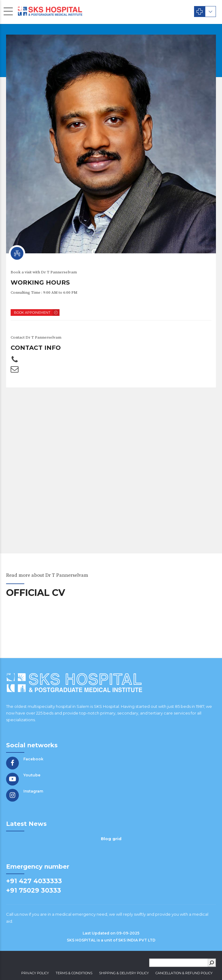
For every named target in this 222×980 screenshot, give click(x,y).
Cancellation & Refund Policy (184, 973)
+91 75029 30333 (34, 890)
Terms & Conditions (74, 973)
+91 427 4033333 (34, 881)
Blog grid (111, 839)
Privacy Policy (35, 973)
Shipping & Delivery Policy (124, 973)
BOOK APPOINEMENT (32, 313)
